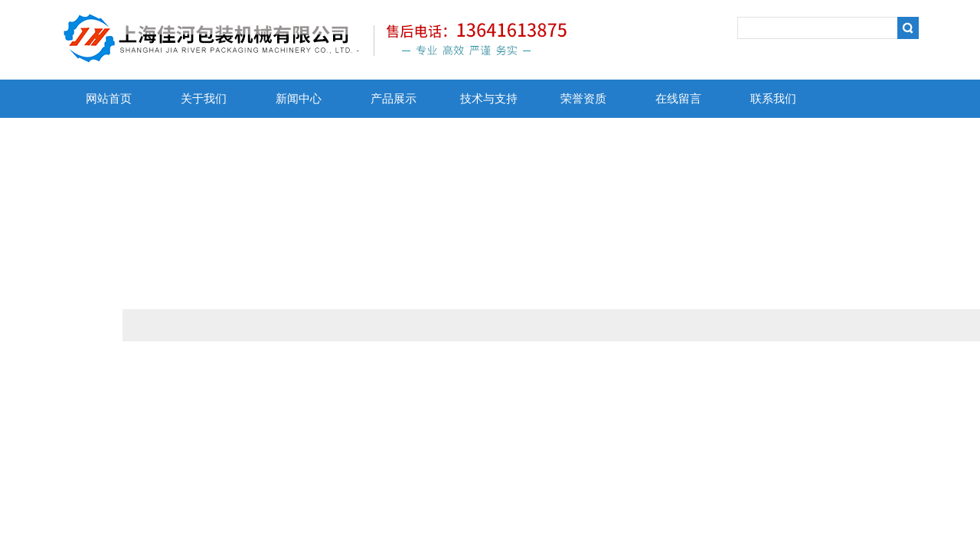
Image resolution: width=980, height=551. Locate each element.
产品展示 (394, 99)
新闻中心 (299, 99)
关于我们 (204, 99)
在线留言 (678, 99)
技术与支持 (489, 99)
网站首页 (109, 99)
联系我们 (773, 99)
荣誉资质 (583, 99)
